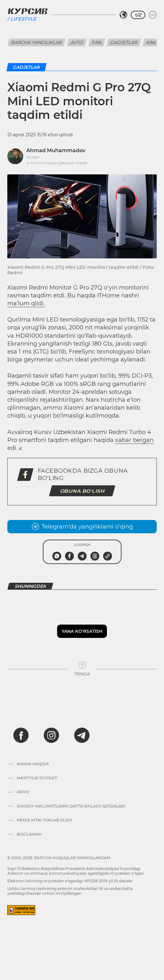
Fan (97, 42)
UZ (138, 15)
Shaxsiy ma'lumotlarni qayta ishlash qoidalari (71, 806)
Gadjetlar (124, 42)
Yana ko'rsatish (82, 631)
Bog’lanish (29, 834)
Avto (77, 42)
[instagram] (51, 735)
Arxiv (23, 792)
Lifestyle (23, 19)
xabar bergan (134, 440)
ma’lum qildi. (26, 303)
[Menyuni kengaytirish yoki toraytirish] (153, 15)
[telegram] (82, 735)
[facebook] (21, 735)
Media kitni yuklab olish (45, 820)
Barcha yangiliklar (36, 42)
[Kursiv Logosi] (28, 11)
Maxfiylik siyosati (37, 778)
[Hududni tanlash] (123, 15)
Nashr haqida (33, 764)
